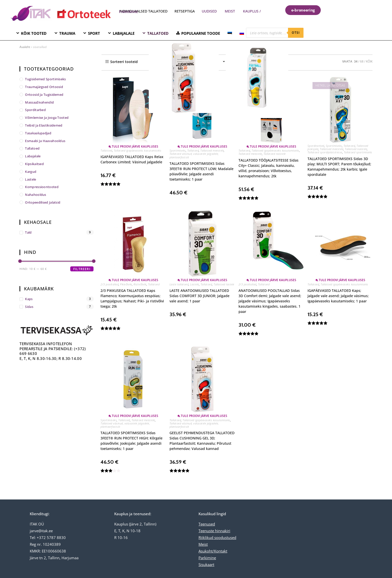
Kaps (29, 299)
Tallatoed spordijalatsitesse (325, 152)
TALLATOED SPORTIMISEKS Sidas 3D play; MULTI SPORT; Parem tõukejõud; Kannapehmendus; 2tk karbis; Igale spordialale (339, 167)
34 (356, 61)
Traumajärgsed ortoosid (44, 87)
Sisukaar (206, 564)
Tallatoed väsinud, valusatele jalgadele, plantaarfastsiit (194, 155)
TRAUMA (67, 33)
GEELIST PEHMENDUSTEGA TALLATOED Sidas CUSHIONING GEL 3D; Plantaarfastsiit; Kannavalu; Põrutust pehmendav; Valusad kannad (202, 441)
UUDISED (209, 11)
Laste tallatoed (179, 284)
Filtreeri (82, 269)
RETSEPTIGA (185, 11)
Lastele (194, 284)
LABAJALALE (124, 33)
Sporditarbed (316, 146)
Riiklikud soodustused (217, 537)
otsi (296, 33)
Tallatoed (106, 150)
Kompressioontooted (42, 187)
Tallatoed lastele (224, 284)
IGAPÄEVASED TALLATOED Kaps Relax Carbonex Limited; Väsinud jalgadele (132, 159)
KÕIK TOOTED (34, 33)
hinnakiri (222, 531)
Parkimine (207, 558)
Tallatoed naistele (275, 154)
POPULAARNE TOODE (201, 33)
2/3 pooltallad (109, 284)
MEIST (230, 11)
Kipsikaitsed (34, 164)
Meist (203, 544)
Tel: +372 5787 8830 (48, 537)
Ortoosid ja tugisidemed (44, 95)
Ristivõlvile (140, 284)
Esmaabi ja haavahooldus (45, 141)
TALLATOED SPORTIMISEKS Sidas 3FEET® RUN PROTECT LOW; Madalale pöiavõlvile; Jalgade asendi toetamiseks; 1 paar (201, 171)
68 (362, 61)
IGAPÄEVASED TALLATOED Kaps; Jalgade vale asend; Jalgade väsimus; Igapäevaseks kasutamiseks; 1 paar (338, 296)
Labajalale (33, 156)
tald (28, 232)
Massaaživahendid (39, 102)
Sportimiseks (178, 150)
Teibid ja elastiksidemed (44, 125)
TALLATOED (158, 33)
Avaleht (25, 47)
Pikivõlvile (126, 284)
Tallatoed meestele (212, 150)
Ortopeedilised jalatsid (43, 202)
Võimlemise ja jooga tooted (47, 118)
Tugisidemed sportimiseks (45, 79)
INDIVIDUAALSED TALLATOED (143, 11)
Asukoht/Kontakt (213, 551)
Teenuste (206, 531)
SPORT (94, 33)
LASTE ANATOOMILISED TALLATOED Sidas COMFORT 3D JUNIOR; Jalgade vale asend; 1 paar (199, 296)
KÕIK (369, 61)
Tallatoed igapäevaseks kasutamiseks (138, 150)
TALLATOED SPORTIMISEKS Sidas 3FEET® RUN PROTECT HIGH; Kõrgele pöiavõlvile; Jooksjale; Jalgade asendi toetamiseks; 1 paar (131, 441)
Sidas (29, 307)
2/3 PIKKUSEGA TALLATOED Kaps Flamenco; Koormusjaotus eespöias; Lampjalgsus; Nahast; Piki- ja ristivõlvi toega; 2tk (132, 298)
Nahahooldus (35, 195)
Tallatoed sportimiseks (358, 152)
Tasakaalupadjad (38, 133)
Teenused (207, 524)
